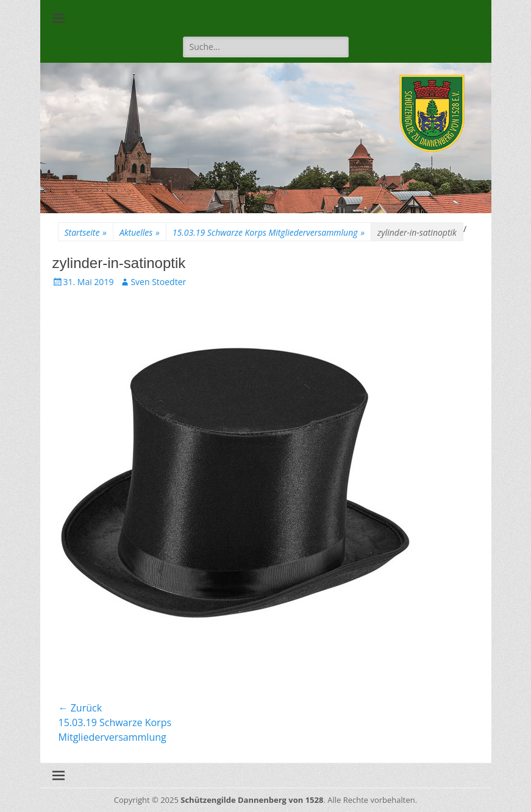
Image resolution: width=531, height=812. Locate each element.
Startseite (86, 232)
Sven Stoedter (158, 282)
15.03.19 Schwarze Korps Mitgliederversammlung (269, 232)
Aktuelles (140, 232)
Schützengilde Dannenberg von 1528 (252, 800)
